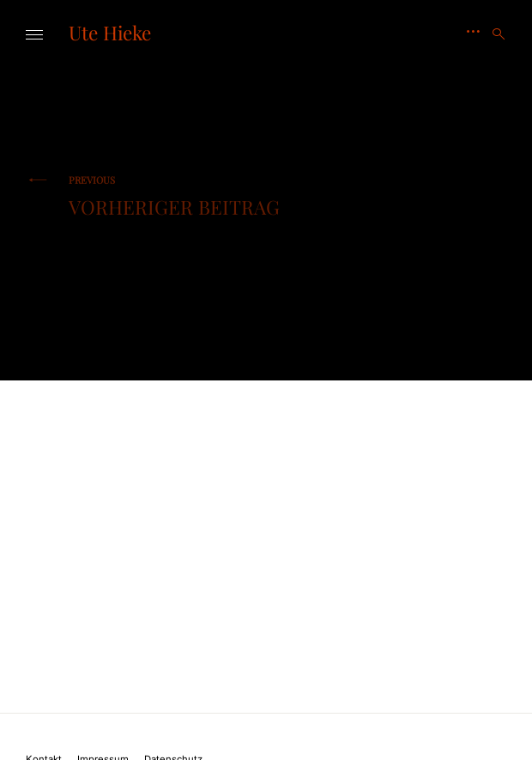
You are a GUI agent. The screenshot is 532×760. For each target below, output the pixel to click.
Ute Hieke (110, 33)
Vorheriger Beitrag (174, 196)
